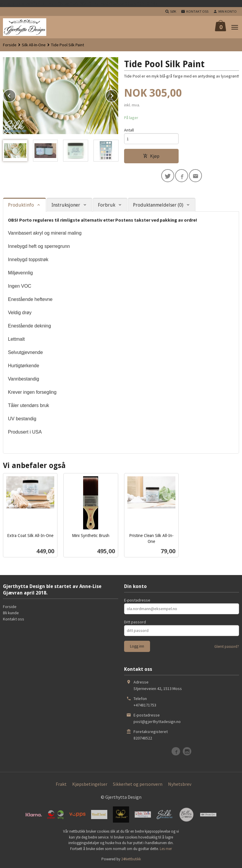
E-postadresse (137, 600)
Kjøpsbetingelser (90, 784)
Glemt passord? (227, 647)
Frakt (61, 784)
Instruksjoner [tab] (66, 205)
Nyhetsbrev (180, 784)
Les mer (166, 849)
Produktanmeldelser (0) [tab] (158, 205)
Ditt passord (135, 622)
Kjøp (151, 156)
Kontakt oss (14, 619)
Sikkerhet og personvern (138, 784)
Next (118, 95)
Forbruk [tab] (107, 205)
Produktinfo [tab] (21, 205)
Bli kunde (11, 613)
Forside (10, 45)
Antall (129, 130)
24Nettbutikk (131, 859)
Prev (16, 95)
